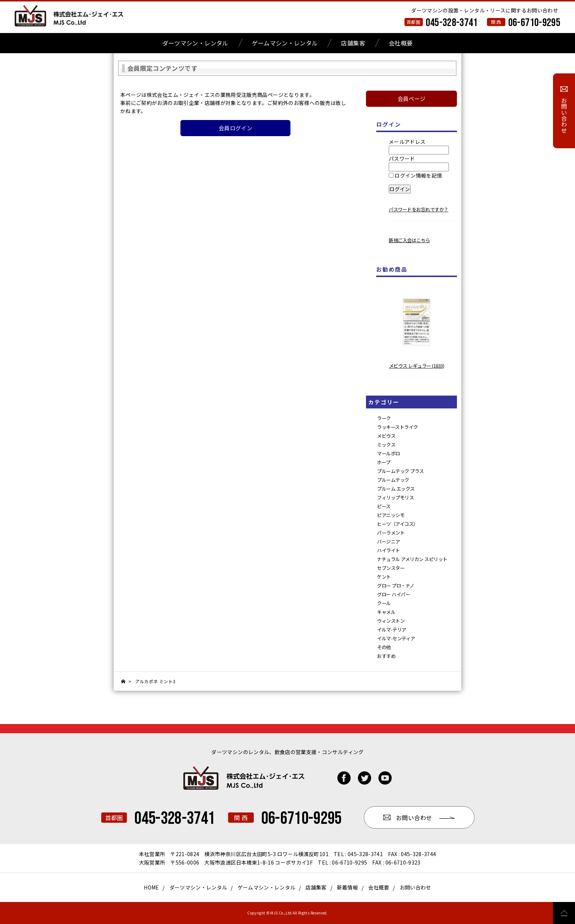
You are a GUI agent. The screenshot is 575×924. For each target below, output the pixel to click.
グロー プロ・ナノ (396, 585)
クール (384, 603)
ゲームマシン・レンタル (285, 43)
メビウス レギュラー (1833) (417, 366)
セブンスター (391, 568)
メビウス (386, 436)
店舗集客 (353, 43)
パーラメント (391, 533)
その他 (384, 647)
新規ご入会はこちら (409, 240)
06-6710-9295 (534, 23)
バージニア (389, 541)
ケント (384, 577)
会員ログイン (235, 128)
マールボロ (389, 453)
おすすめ (386, 656)
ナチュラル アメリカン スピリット (412, 559)
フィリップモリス (395, 497)
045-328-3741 (452, 23)
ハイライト (389, 550)
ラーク (384, 418)
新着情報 (347, 887)
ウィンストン (391, 621)
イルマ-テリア (392, 630)
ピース (384, 506)
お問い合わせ (415, 887)
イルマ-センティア (396, 638)
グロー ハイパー (393, 594)
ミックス (386, 445)
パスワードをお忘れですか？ (419, 209)
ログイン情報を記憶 (415, 175)
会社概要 (401, 43)
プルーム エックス (396, 489)
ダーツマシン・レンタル (195, 43)
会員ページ (412, 99)
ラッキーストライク (398, 427)
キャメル (386, 612)
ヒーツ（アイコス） (398, 524)
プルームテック (393, 480)
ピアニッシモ (391, 515)
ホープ (384, 462)
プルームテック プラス (400, 471)
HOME (151, 887)
